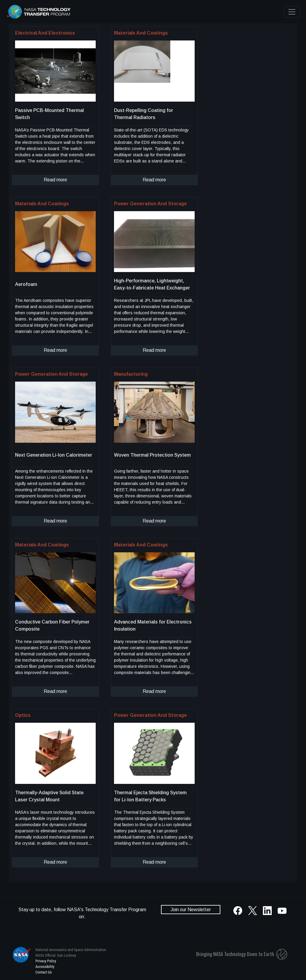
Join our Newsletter (191, 910)
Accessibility (45, 967)
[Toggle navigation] (292, 12)
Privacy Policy (46, 961)
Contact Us (44, 972)
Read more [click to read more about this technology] (55, 180)
